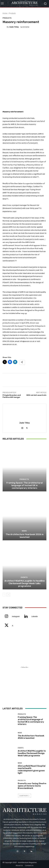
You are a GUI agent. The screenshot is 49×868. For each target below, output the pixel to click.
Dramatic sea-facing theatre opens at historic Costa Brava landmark (32, 786)
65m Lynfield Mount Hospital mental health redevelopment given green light (32, 769)
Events (24, 577)
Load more (24, 796)
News (24, 531)
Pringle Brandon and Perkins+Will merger (12, 396)
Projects (22, 781)
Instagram (16, 616)
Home (5, 13)
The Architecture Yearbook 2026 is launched (25, 536)
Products (12, 13)
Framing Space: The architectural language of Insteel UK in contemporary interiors (24, 485)
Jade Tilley (14, 27)
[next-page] (8, 595)
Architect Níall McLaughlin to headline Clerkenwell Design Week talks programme (25, 583)
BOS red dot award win (36, 395)
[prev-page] (4, 595)
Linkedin (35, 616)
